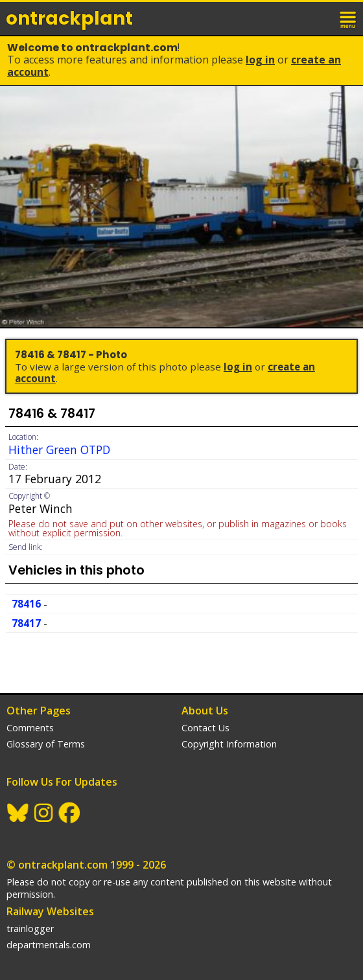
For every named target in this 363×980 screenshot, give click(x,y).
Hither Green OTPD (59, 450)
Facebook (70, 813)
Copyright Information (229, 744)
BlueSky (18, 813)
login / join (320, 18)
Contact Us (205, 728)
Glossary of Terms (46, 744)
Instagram (44, 813)
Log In (260, 60)
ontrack (69, 18)
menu (349, 18)
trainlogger (30, 929)
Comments (30, 728)
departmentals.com (49, 945)
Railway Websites (50, 911)
